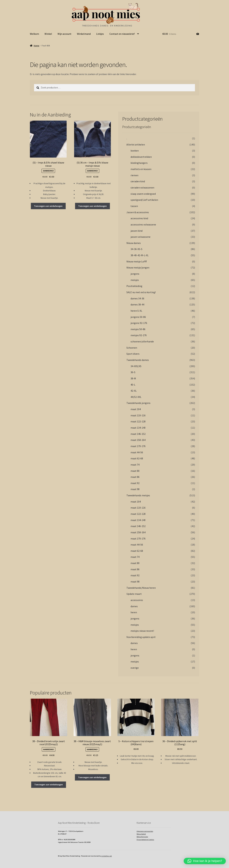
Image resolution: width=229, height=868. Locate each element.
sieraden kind (138, 181)
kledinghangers (139, 163)
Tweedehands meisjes (138, 495)
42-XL (134, 391)
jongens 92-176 (139, 323)
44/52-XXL (136, 397)
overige (135, 668)
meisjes (135, 280)
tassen (134, 206)
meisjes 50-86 (138, 329)
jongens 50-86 (138, 317)
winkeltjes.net (107, 856)
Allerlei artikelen (136, 145)
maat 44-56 (137, 452)
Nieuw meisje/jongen (138, 268)
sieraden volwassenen (142, 188)
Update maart (134, 594)
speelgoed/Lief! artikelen (144, 200)
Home (36, 46)
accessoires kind (139, 218)
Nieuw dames (134, 243)
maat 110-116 (138, 415)
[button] (205, 861)
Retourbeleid (141, 834)
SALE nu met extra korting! (141, 292)
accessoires (137, 600)
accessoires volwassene (143, 224)
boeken (135, 151)
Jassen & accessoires (138, 212)
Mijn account (64, 34)
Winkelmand (84, 34)
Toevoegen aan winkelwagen (48, 206)
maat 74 (135, 465)
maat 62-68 (137, 458)
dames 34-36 (137, 298)
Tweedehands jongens (138, 403)
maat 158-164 (138, 440)
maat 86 (135, 477)
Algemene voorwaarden (145, 831)
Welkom (34, 34)
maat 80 (135, 471)
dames (134, 606)
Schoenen (132, 348)
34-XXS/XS (136, 366)
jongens (135, 274)
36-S (133, 372)
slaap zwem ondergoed (143, 194)
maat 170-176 (138, 446)
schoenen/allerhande (142, 341)
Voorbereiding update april (141, 637)
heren (134, 612)
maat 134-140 (138, 428)
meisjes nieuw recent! (142, 631)
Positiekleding (134, 286)
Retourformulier (142, 837)
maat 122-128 (138, 421)
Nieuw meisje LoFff (137, 261)
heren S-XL (136, 311)
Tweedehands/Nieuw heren (141, 588)
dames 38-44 (137, 304)
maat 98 (135, 489)
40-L (133, 385)
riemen (134, 175)
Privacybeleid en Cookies (145, 840)
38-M (133, 378)
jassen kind (137, 231)
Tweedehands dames (138, 360)
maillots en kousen (141, 169)
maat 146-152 (138, 434)
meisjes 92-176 (139, 335)
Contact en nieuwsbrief (122, 34)
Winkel (48, 34)
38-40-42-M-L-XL (140, 255)
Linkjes (100, 34)
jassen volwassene (141, 237)
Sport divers (133, 354)
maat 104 (136, 409)
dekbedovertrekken (141, 157)
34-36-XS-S (136, 249)
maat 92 (135, 483)
